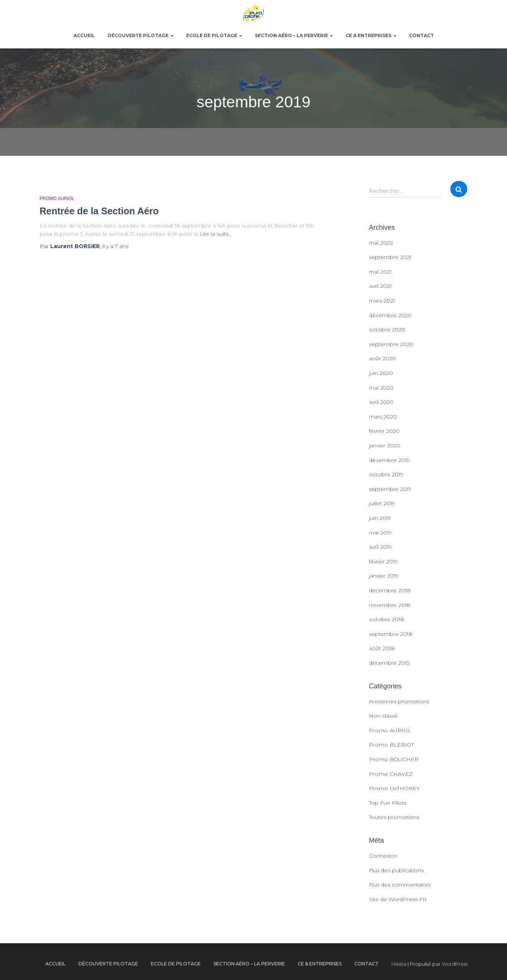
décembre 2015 (389, 663)
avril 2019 (380, 547)
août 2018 (382, 648)
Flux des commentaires (400, 885)
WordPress (455, 964)
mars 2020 (383, 417)
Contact (421, 35)
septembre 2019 (390, 489)
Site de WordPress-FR (398, 899)
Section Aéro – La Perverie (294, 35)
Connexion (383, 856)
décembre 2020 (390, 315)
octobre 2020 (387, 330)
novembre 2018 (390, 605)
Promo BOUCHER (394, 759)
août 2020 (382, 358)
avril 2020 (381, 402)
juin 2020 (381, 373)
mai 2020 (381, 388)
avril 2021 (380, 286)
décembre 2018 (390, 590)
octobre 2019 (386, 474)
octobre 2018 (387, 619)
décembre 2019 (389, 460)
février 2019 (383, 562)
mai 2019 (380, 533)
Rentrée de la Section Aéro (99, 211)
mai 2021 (380, 272)
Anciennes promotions (399, 702)
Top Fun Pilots (388, 803)
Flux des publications (396, 870)
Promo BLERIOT (391, 745)
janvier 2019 (384, 576)
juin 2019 (380, 518)
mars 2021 (382, 301)
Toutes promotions (394, 817)
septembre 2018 (391, 634)
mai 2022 (381, 243)
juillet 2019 (382, 503)
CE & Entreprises (371, 35)
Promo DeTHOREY (394, 788)
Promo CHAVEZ (391, 774)
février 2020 (384, 431)
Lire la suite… (216, 234)
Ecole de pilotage (214, 35)
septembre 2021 (390, 257)
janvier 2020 (385, 446)
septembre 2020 (391, 344)
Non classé (383, 716)
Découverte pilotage (141, 35)
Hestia (399, 964)
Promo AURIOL (57, 199)
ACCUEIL (84, 35)
